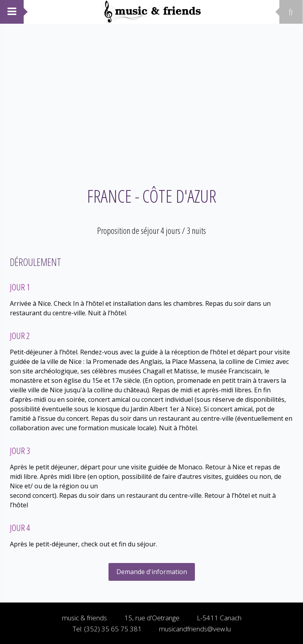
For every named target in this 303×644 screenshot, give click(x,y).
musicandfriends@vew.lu (195, 629)
